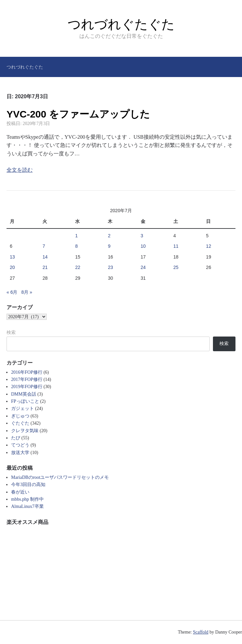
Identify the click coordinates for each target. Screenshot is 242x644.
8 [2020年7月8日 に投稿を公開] (76, 246)
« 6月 (12, 292)
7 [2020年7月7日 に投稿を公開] (44, 246)
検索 (11, 332)
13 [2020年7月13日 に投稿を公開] (12, 257)
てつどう (20, 445)
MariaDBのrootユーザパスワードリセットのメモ (60, 477)
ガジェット (23, 408)
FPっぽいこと (25, 401)
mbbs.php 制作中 (27, 499)
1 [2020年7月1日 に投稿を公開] (76, 236)
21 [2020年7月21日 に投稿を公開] (45, 267)
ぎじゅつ (20, 416)
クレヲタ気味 (25, 431)
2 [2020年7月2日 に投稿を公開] (109, 236)
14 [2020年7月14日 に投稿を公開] (45, 257)
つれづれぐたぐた (121, 24)
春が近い (20, 492)
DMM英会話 (24, 394)
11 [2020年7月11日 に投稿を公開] (176, 246)
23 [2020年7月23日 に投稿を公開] (110, 267)
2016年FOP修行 (27, 372)
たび (16, 438)
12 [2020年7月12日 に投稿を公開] (209, 246)
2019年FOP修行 (27, 387)
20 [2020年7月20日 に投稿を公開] (12, 267)
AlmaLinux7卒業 (27, 506)
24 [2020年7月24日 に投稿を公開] (143, 267)
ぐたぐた (20, 423)
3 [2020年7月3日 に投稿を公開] (142, 236)
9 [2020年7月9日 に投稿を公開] (109, 246)
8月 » (27, 292)
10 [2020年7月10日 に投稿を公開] (143, 246)
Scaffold (201, 632)
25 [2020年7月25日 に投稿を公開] (176, 267)
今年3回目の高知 (28, 485)
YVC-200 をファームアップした (78, 114)
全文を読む (20, 170)
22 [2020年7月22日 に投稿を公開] (78, 267)
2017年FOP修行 (27, 379)
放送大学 (20, 453)
